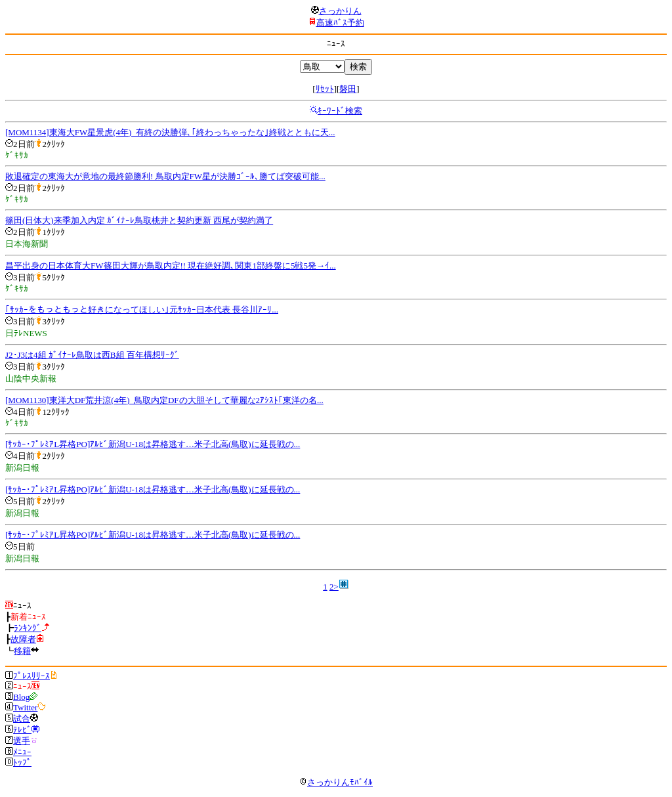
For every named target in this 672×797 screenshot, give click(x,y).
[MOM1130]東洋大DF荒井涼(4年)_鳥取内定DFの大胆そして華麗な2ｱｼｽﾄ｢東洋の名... (164, 400)
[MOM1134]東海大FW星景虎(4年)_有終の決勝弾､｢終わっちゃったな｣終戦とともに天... (170, 132)
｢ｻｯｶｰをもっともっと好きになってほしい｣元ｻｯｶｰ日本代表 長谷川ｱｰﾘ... (142, 310)
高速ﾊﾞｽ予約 (340, 23)
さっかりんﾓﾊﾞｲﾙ (336, 782)
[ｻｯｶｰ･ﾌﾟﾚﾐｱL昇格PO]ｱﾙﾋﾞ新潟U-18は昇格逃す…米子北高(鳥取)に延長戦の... (153, 444)
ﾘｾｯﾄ (325, 89)
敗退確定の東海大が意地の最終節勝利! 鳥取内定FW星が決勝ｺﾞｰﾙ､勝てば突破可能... (165, 176)
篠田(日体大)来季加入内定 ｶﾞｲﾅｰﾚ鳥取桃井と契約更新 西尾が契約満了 (139, 220)
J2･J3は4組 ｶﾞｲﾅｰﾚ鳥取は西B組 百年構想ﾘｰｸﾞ (92, 355)
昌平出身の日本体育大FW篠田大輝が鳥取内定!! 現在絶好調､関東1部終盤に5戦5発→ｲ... (171, 266)
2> (334, 587)
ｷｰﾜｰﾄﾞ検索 (340, 111)
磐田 (348, 89)
